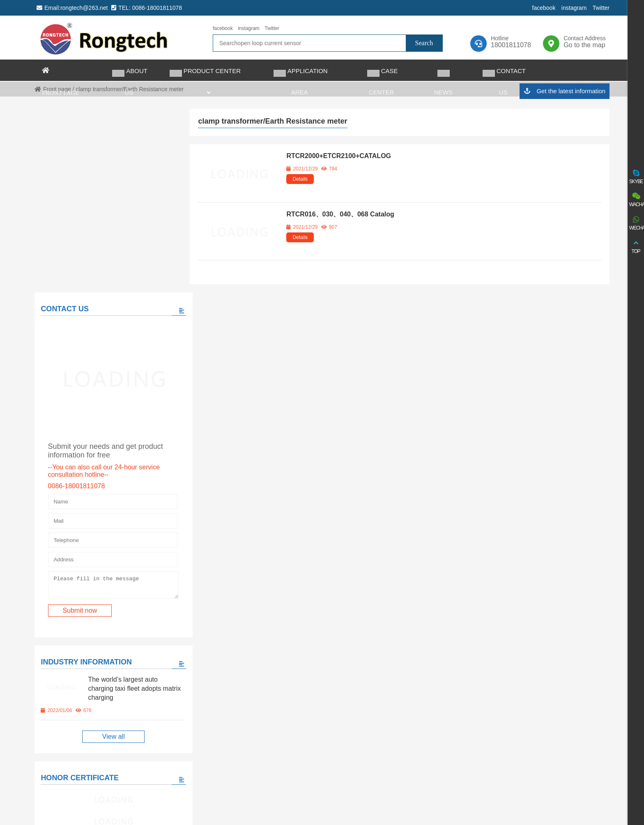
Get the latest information (565, 91)
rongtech (105, 38)
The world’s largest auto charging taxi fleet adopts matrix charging (124, 499)
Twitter (601, 8)
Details (300, 179)
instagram (574, 8)
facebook (544, 8)
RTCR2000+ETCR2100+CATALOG (339, 156)
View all (107, 547)
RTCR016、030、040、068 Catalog (340, 214)
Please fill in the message (106, 393)
